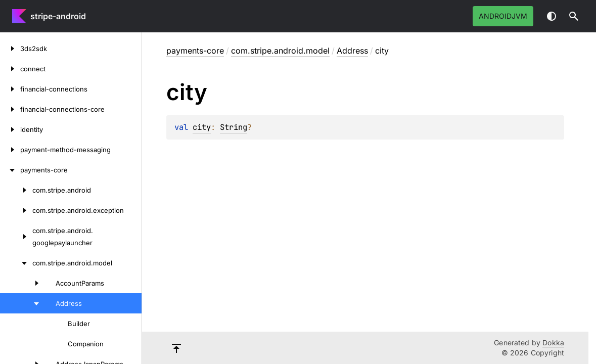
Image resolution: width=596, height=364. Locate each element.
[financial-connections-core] (10, 109)
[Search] (574, 16)
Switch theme (552, 16)
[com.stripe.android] (16, 190)
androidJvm (503, 16)
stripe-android (58, 16)
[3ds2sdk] (10, 49)
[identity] (10, 129)
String (234, 127)
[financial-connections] (10, 89)
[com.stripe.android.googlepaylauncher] (16, 237)
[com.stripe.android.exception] (16, 210)
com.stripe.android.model (280, 51)
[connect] (10, 69)
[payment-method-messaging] (10, 150)
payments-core (195, 51)
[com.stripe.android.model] (16, 263)
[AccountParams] (22, 283)
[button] (574, 16)
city (202, 127)
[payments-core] (10, 170)
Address (352, 51)
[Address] (22, 303)
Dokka (553, 343)
